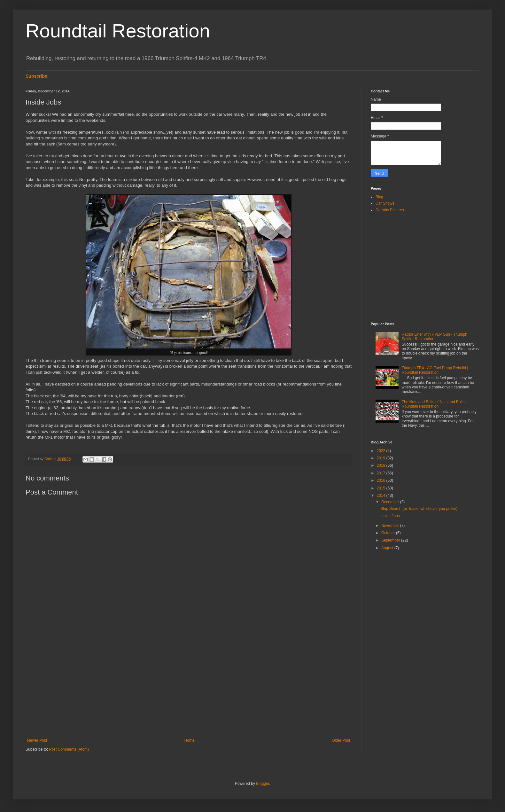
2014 (382, 496)
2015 (382, 488)
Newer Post (37, 740)
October (389, 533)
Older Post (341, 740)
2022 (382, 451)
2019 (382, 458)
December (391, 502)
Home (190, 740)
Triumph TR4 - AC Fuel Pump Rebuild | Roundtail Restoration (435, 370)
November (391, 526)
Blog (379, 197)
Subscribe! (37, 76)
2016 (382, 480)
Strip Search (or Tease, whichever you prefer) (419, 509)
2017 (382, 473)
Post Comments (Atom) (69, 749)
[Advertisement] (189, 685)
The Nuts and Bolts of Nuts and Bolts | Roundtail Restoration (434, 404)
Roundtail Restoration (118, 31)
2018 (382, 465)
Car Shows (385, 203)
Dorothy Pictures (390, 210)
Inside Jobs (390, 516)
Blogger (263, 784)
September (391, 540)
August (388, 548)
